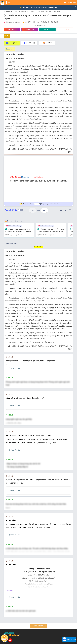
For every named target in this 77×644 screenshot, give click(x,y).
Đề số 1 (7, 36)
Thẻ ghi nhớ (12, 43)
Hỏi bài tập (4, 637)
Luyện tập (29, 43)
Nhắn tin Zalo (69, 639)
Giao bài (30, 29)
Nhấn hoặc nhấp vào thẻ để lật (39, 204)
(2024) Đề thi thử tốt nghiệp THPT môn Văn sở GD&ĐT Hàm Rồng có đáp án (40, 11)
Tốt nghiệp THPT (8, 11)
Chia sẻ (12, 29)
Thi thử (47, 43)
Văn (16, 11)
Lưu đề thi (65, 29)
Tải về (47, 29)
